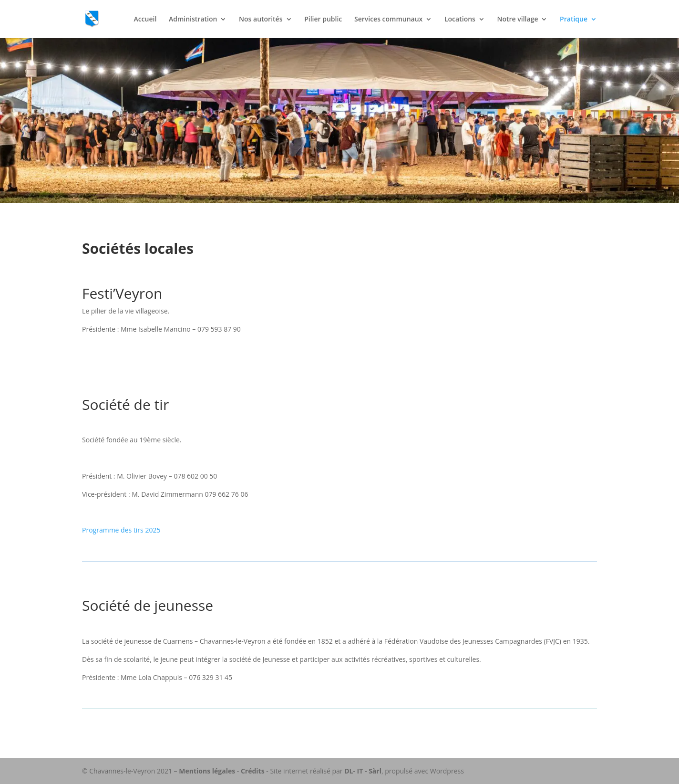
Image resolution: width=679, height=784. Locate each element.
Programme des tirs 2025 (121, 530)
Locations (460, 20)
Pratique (574, 20)
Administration (193, 20)
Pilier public (323, 20)
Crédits (253, 771)
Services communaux (388, 20)
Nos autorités (261, 20)
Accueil (145, 20)
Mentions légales (207, 771)
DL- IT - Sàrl (363, 771)
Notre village (518, 20)
